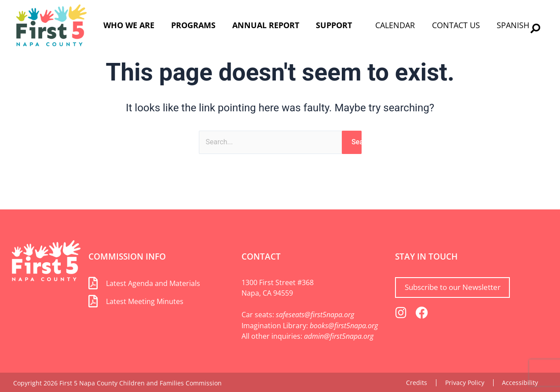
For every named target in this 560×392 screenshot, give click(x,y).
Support (334, 25)
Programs (193, 25)
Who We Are (129, 25)
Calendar (395, 25)
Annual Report (266, 25)
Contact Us (456, 25)
